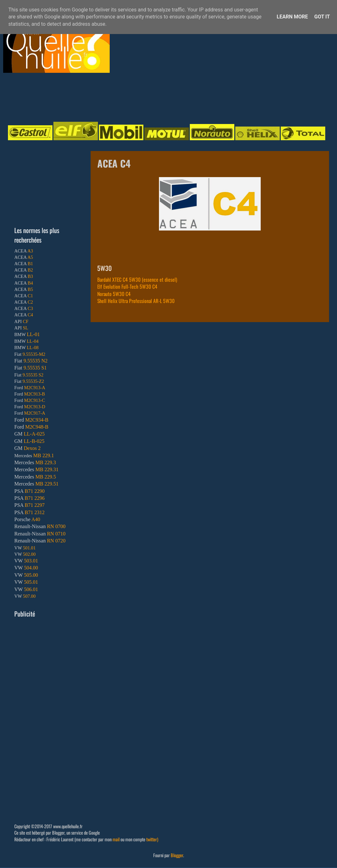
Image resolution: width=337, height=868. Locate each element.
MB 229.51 (47, 484)
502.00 (29, 554)
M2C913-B (35, 394)
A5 (30, 257)
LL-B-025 (34, 441)
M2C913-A (35, 388)
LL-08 (33, 348)
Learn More (292, 17)
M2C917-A (35, 413)
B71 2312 (34, 512)
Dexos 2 (32, 448)
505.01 (31, 582)
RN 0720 (56, 541)
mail (116, 839)
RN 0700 (56, 526)
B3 (30, 276)
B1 (30, 264)
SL (26, 328)
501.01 (29, 548)
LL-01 (33, 334)
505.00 (31, 575)
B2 (30, 270)
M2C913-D (35, 407)
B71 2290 (34, 491)
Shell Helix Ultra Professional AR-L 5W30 (136, 301)
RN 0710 (56, 534)
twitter (152, 839)
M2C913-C (35, 400)
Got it (322, 17)
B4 (30, 283)
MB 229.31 (47, 469)
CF (26, 321)
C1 (30, 296)
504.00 (31, 568)
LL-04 (33, 341)
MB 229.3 (46, 462)
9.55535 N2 (36, 361)
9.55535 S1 (35, 368)
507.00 (29, 596)
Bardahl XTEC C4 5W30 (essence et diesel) (137, 279)
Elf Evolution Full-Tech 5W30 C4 (127, 286)
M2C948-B (37, 427)
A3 (30, 251)
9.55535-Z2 (33, 381)
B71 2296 (34, 498)
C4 (30, 315)
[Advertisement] (162, 97)
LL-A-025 (34, 434)
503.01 (31, 561)
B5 (30, 289)
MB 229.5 (46, 477)
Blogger (177, 855)
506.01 (31, 589)
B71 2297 (34, 505)
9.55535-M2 (34, 354)
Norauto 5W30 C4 (114, 294)
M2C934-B (37, 420)
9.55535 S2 (33, 375)
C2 (30, 302)
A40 (36, 519)
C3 (30, 308)
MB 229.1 (44, 455)
